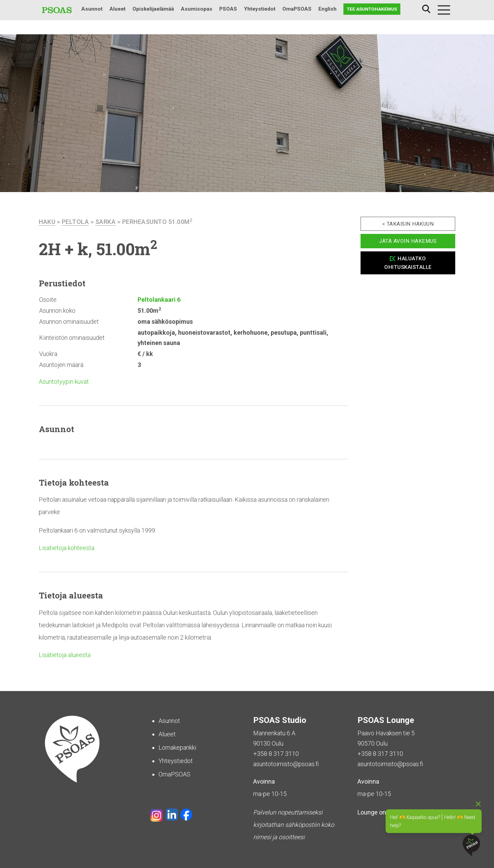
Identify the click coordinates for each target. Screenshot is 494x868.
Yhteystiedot (260, 9)
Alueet (117, 9)
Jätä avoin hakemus (408, 241)
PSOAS (228, 9)
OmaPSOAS (297, 9)
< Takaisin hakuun (408, 224)
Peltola (75, 222)
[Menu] (444, 10)
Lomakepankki (177, 747)
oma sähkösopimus (165, 322)
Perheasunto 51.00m (157, 222)
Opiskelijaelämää (153, 9)
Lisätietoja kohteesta (67, 548)
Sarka (106, 222)
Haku (426, 9)
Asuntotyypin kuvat (64, 382)
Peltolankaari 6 (159, 300)
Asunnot (92, 9)
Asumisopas (197, 9)
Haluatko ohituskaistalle (408, 263)
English (327, 9)
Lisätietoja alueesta (65, 655)
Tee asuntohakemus (372, 9)
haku (47, 222)
